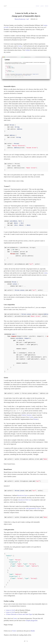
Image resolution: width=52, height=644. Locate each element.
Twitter (14, 628)
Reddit (33, 628)
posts (42, 6)
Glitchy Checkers (27, 413)
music (38, 6)
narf (5, 6)
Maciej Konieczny (20, 19)
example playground (31, 618)
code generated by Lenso (33, 506)
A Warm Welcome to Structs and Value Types (19, 612)
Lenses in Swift (10, 608)
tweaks (31, 416)
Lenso (20, 46)
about (47, 6)
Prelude (35, 418)
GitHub (28, 50)
